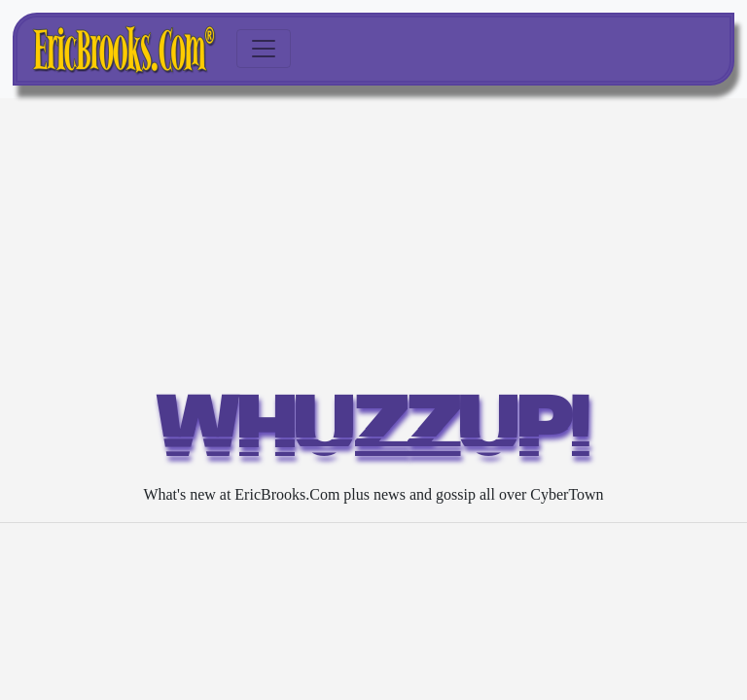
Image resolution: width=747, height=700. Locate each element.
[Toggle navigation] (264, 49)
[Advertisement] (373, 244)
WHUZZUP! (374, 434)
